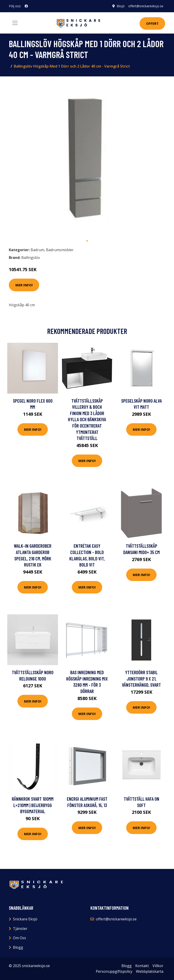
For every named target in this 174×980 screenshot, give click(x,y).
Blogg (18, 947)
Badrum (37, 250)
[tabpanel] (87, 158)
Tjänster (20, 929)
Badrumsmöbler (60, 250)
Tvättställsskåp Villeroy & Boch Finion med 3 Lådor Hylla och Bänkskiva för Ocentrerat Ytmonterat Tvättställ (87, 419)
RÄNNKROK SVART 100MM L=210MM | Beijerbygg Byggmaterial (33, 805)
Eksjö (121, 6)
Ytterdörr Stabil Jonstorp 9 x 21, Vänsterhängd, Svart (141, 678)
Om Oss (19, 938)
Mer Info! (24, 285)
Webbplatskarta (150, 971)
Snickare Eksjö (25, 919)
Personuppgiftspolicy (114, 971)
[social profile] (26, 6)
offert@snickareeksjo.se (146, 6)
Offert (152, 23)
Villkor (158, 966)
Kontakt (142, 966)
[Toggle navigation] (15, 23)
